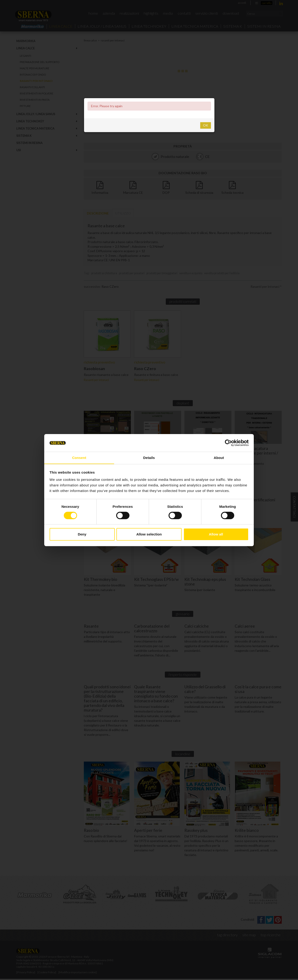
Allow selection (149, 534)
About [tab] (219, 458)
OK (206, 125)
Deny (82, 534)
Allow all (216, 534)
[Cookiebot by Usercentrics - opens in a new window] (228, 443)
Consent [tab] (79, 458)
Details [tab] (149, 458)
